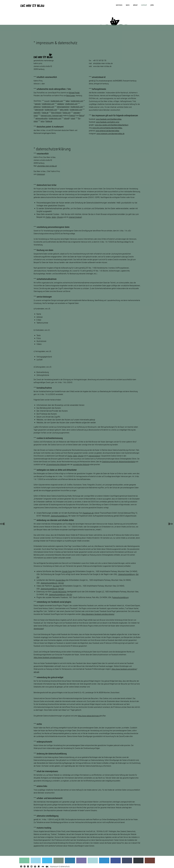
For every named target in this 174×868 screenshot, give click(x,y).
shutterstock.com (57, 101)
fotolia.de (49, 121)
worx (128, 5)
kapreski (38, 104)
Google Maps (60, 580)
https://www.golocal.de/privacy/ (89, 716)
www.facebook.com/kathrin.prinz (108, 122)
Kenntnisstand (39, 629)
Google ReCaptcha (59, 592)
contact (144, 5)
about (135, 5)
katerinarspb (39, 110)
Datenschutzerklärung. (59, 516)
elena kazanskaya (63, 107)
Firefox (48, 217)
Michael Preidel (74, 93)
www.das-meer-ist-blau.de (102, 66)
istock (36, 116)
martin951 (37, 113)
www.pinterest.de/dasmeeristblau (107, 131)
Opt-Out (61, 583)
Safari (75, 456)
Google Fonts (67, 571)
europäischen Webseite (81, 465)
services (119, 5)
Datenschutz (131, 831)
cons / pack (55, 116)
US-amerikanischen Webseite (56, 465)
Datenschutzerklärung (126, 574)
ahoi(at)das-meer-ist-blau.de (103, 63)
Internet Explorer (75, 217)
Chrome (60, 217)
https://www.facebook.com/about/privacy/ (48, 658)
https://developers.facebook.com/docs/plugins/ (98, 614)
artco (43, 121)
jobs (152, 5)
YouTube (56, 586)
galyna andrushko (41, 118)
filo (79, 118)
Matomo (53, 831)
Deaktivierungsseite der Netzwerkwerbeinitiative (119, 462)
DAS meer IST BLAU (32, 6)
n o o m (47, 101)
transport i (44, 116)
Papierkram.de (88, 513)
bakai (68, 101)
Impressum (41, 174)
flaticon (82, 116)
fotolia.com (67, 113)
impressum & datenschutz (60, 866)
